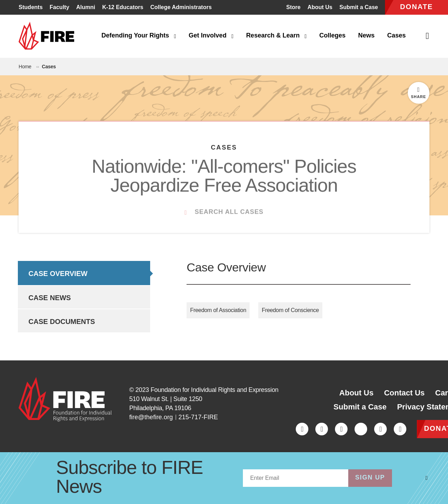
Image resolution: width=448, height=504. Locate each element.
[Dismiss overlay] (427, 478)
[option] (84, 273)
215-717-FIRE (198, 417)
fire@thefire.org (151, 417)
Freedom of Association (218, 310)
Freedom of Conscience (290, 310)
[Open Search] (428, 36)
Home (25, 67)
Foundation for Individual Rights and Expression (214, 390)
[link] (49, 36)
